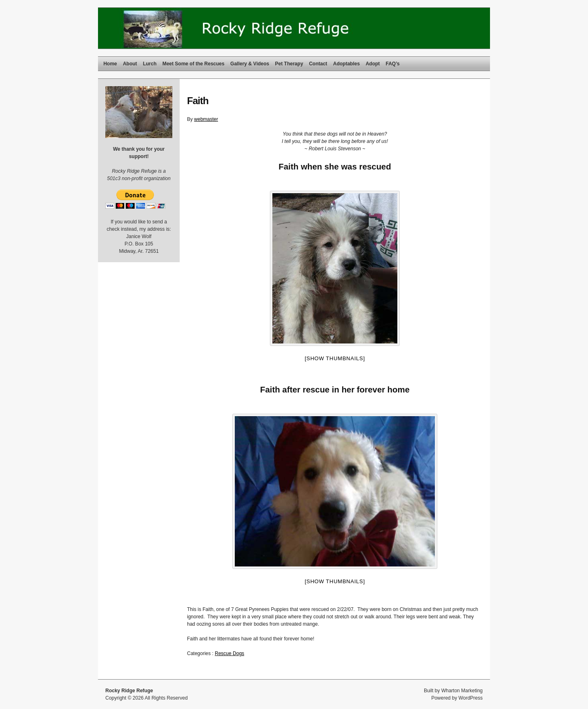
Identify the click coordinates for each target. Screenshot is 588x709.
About (130, 64)
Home (110, 64)
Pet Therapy (289, 64)
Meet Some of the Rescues (194, 64)
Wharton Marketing (462, 691)
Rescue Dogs (229, 653)
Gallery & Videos (250, 64)
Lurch (150, 64)
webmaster (206, 119)
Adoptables (346, 64)
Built (429, 691)
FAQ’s (392, 64)
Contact (318, 64)
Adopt (373, 64)
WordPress (471, 698)
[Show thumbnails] (335, 358)
